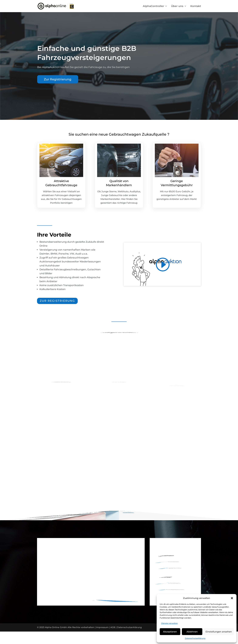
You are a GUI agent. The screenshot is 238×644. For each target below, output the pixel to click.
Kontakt (196, 6)
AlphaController (153, 6)
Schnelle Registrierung (61, 376)
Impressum (102, 627)
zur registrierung (57, 301)
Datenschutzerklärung (195, 638)
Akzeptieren (170, 632)
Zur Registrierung (58, 79)
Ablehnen (192, 632)
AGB (113, 627)
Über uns (177, 6)
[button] (232, 598)
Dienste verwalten (169, 623)
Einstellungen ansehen (219, 632)
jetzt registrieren (143, 501)
